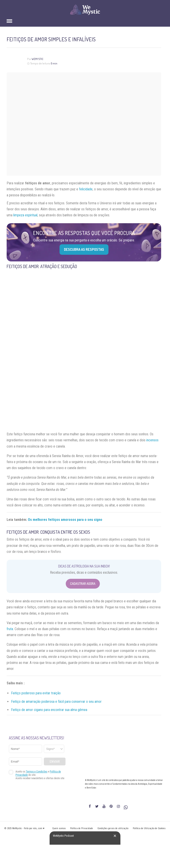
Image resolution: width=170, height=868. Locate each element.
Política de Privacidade (82, 828)
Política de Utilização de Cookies (149, 828)
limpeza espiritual (25, 215)
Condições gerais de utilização (113, 828)
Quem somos (59, 828)
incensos (152, 440)
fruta (10, 629)
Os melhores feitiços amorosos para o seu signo (65, 520)
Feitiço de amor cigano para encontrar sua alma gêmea (49, 710)
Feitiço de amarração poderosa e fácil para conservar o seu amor (56, 702)
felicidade (86, 189)
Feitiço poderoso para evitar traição (36, 693)
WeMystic (38, 59)
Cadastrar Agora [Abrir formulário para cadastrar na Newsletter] (83, 584)
